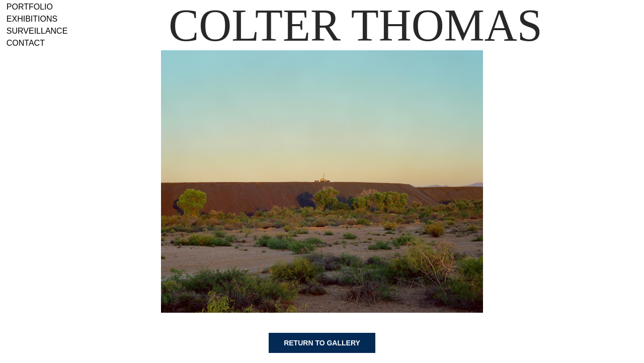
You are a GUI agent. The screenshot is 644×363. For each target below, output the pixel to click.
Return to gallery (322, 343)
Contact (26, 43)
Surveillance (37, 31)
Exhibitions (32, 19)
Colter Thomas (355, 25)
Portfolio (30, 7)
